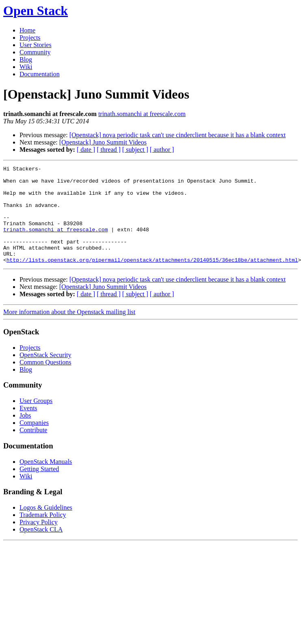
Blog (26, 59)
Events (28, 428)
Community (35, 52)
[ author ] (162, 150)
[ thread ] (109, 150)
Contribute (33, 449)
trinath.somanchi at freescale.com (142, 114)
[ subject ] (135, 150)
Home (27, 30)
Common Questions (45, 382)
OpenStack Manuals (46, 481)
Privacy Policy (39, 542)
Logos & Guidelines (46, 527)
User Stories (36, 45)
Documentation (40, 74)
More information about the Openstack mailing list (69, 331)
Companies (34, 442)
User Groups (36, 420)
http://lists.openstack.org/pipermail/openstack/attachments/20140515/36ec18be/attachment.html (152, 279)
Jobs (25, 435)
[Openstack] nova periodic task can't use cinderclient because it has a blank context (178, 135)
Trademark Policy (43, 534)
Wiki (26, 67)
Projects (30, 38)
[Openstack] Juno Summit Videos (103, 142)
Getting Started (39, 488)
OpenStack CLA (41, 549)
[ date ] (86, 150)
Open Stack (36, 11)
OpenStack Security (45, 374)
